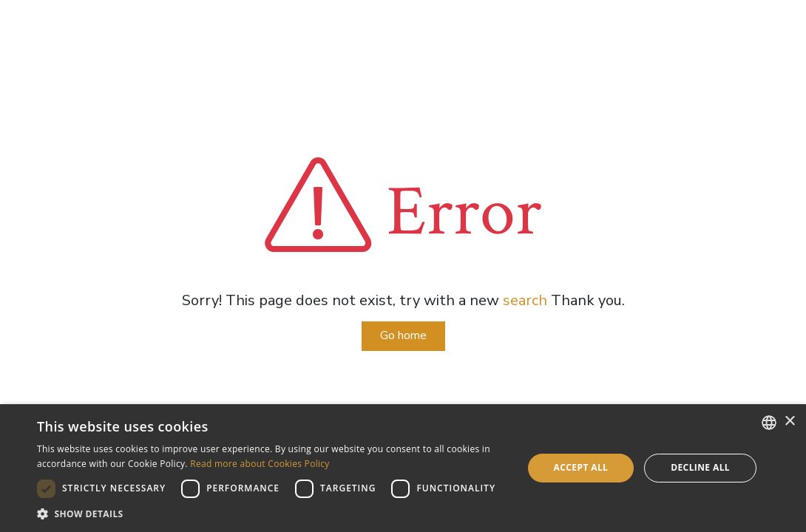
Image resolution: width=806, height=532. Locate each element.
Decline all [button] (700, 467)
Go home (403, 335)
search (525, 300)
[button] (272, 514)
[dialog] (403, 468)
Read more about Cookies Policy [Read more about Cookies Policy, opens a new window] (260, 464)
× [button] (789, 422)
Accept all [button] (581, 467)
